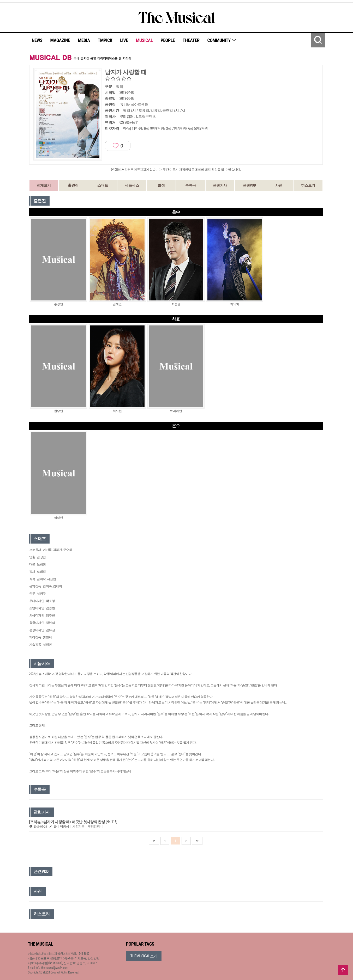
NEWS (37, 40)
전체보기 (44, 185)
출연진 (73, 185)
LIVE (124, 40)
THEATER (191, 40)
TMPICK (105, 40)
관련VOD (249, 185)
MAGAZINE (60, 40)
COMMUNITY (222, 40)
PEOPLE (168, 40)
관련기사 (220, 185)
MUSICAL (144, 40)
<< (154, 841)
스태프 (103, 185)
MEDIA (84, 40)
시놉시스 (132, 185)
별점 (161, 185)
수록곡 (191, 185)
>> (197, 841)
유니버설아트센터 (134, 104)
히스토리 (308, 185)
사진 (279, 185)
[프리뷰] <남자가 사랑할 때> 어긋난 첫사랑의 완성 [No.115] (73, 822)
